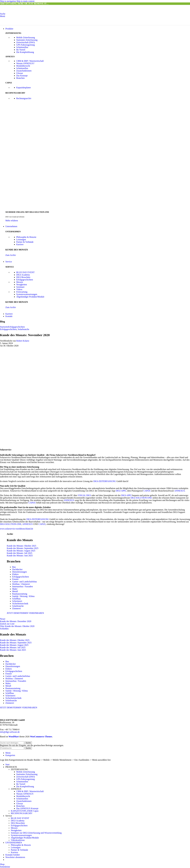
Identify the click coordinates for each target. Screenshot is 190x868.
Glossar (20, 73)
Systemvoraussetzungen (27, 294)
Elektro (15, 574)
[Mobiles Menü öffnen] (3, 16)
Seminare (20, 287)
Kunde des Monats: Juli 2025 (20, 553)
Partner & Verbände (25, 242)
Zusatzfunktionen (24, 71)
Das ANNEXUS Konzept (27, 808)
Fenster (15, 579)
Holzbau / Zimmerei (21, 584)
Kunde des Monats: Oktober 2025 (21, 546)
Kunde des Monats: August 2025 (21, 551)
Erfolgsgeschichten (25, 280)
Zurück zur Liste (7, 624)
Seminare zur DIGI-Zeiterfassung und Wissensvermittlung (36, 833)
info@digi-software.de (10, 732)
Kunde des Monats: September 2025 (23, 548)
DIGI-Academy (23, 275)
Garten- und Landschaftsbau (24, 582)
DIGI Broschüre (23, 277)
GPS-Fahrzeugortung (25, 45)
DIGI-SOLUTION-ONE (141, 498)
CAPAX (147, 491)
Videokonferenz (18, 840)
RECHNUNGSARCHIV (22, 813)
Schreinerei (17, 601)
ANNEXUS (180, 491)
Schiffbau (16, 599)
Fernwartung (22, 292)
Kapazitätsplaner (24, 88)
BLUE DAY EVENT (25, 272)
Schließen (4, 629)
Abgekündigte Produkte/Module (30, 297)
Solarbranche (23, 329)
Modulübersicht (23, 66)
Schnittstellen (22, 47)
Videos (19, 289)
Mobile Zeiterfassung (26, 37)
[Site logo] (17, 11)
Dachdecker (17, 569)
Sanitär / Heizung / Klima (23, 596)
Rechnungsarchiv (24, 98)
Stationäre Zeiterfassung (27, 40)
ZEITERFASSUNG (19, 769)
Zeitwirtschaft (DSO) (25, 42)
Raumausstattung (20, 594)
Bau (14, 567)
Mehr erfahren (12, 221)
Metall (15, 591)
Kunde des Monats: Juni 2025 (20, 556)
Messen (20, 282)
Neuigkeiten (22, 285)
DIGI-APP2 (121, 491)
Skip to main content (25, 1)
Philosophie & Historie (26, 237)
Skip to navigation (8, 1)
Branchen (20, 78)
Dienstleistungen (20, 572)
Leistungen (21, 240)
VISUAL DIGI (84, 495)
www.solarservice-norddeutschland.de (17, 529)
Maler (15, 589)
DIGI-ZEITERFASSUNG (105, 481)
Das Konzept (22, 76)
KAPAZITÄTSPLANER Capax (25, 811)
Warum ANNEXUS (25, 794)
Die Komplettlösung (25, 52)
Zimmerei (16, 608)
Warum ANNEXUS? (25, 63)
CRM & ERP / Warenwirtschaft (30, 61)
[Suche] (3, 14)
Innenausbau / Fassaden (23, 586)
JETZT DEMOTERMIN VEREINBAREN (25, 613)
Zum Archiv (11, 255)
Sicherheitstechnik (20, 604)
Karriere (20, 244)
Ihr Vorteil (21, 50)
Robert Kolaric (23, 341)
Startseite (4, 327)
